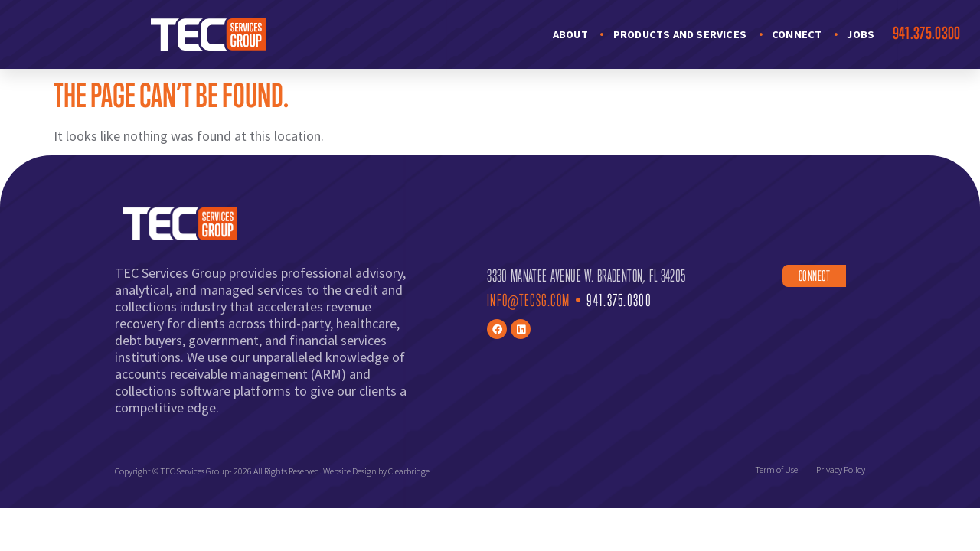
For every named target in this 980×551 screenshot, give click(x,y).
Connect (797, 34)
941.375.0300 (927, 33)
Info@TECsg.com (528, 300)
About (570, 34)
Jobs (861, 34)
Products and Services (680, 34)
